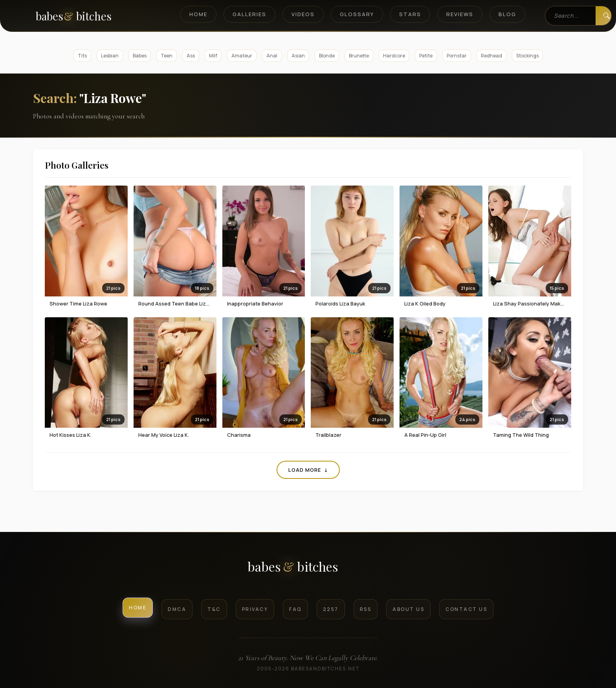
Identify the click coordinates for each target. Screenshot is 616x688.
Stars (410, 14)
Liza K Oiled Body (425, 304)
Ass (191, 56)
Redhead (491, 56)
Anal (272, 56)
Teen (167, 56)
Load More (308, 470)
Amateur (242, 56)
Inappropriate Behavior (255, 304)
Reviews (460, 14)
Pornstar (457, 56)
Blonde (327, 56)
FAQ (295, 609)
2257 (331, 609)
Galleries (249, 14)
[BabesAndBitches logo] (308, 569)
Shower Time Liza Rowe (78, 304)
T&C (214, 609)
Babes (140, 56)
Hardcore (394, 56)
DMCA (177, 609)
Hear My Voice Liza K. (164, 435)
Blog (507, 14)
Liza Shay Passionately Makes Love (536, 304)
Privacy (255, 609)
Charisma (239, 435)
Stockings (527, 56)
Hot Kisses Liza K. (71, 435)
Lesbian (110, 56)
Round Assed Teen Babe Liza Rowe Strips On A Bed (201, 304)
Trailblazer (328, 435)
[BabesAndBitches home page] (87, 16)
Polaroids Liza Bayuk (340, 304)
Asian (298, 56)
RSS (366, 609)
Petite (426, 56)
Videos (303, 14)
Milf (213, 56)
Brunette (359, 56)
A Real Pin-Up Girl (425, 435)
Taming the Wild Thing (521, 435)
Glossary (357, 14)
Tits (82, 56)
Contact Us (466, 609)
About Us (408, 609)
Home (198, 14)
